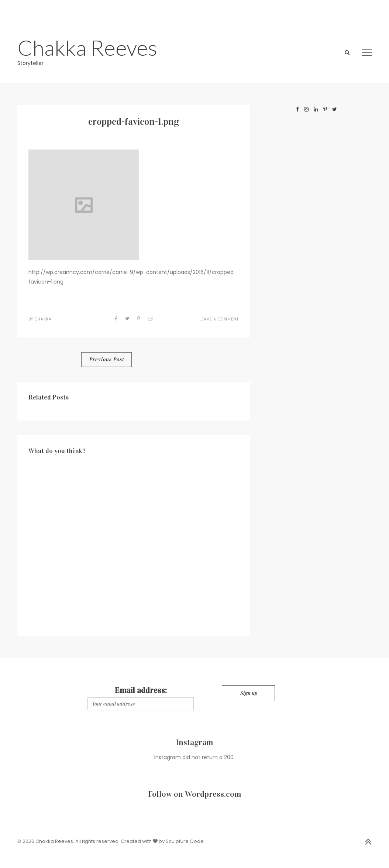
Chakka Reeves (87, 47)
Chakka (43, 319)
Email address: (141, 690)
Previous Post (106, 359)
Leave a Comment (219, 319)
